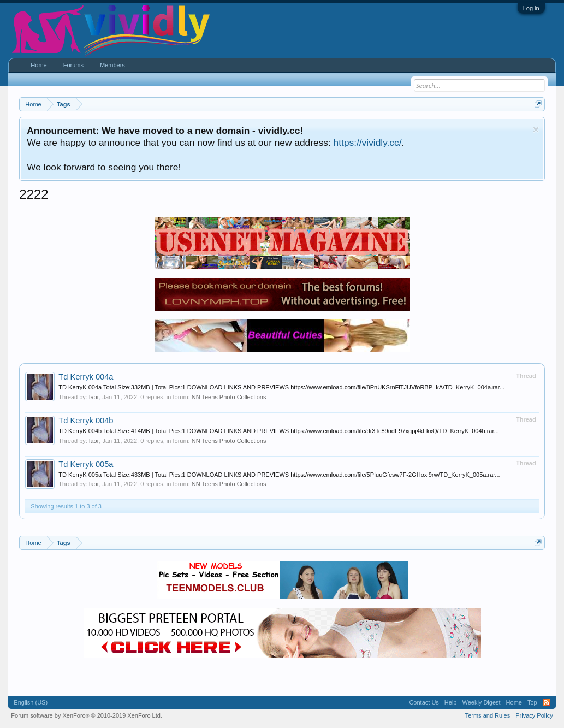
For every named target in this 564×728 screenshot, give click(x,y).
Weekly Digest (481, 702)
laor (94, 397)
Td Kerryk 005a (86, 464)
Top (532, 702)
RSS (547, 702)
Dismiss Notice (536, 130)
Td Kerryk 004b (86, 421)
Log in (531, 8)
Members (112, 65)
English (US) (31, 702)
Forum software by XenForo (87, 715)
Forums (73, 65)
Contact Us (424, 702)
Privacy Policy (534, 715)
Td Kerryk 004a (86, 377)
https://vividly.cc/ (368, 143)
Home (38, 65)
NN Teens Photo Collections (229, 397)
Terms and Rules (488, 715)
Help (451, 702)
